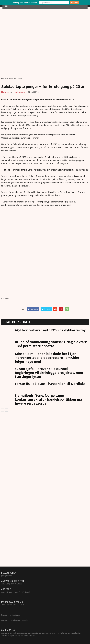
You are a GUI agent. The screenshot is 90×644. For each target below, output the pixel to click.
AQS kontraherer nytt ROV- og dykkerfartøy (50, 330)
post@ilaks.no (7, 576)
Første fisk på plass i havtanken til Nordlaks (50, 384)
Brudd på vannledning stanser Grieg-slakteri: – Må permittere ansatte (51, 344)
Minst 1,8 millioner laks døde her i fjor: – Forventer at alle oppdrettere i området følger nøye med (47, 358)
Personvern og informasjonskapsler (15, 620)
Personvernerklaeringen (10, 615)
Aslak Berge (6, 584)
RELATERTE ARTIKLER (17, 322)
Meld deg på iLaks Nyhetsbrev (24, 3)
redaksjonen (19, 92)
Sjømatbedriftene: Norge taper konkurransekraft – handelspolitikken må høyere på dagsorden (48, 399)
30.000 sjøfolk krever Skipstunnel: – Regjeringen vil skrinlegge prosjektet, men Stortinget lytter (49, 373)
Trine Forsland (7, 605)
